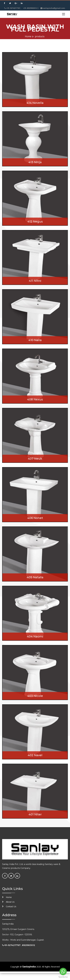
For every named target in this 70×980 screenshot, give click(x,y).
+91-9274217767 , (13, 8)
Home (28, 36)
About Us (10, 902)
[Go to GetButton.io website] (63, 977)
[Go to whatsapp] (63, 971)
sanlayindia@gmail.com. (53, 8)
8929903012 (29, 945)
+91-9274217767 (12, 945)
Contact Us (11, 906)
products (40, 36)
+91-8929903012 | (31, 8)
